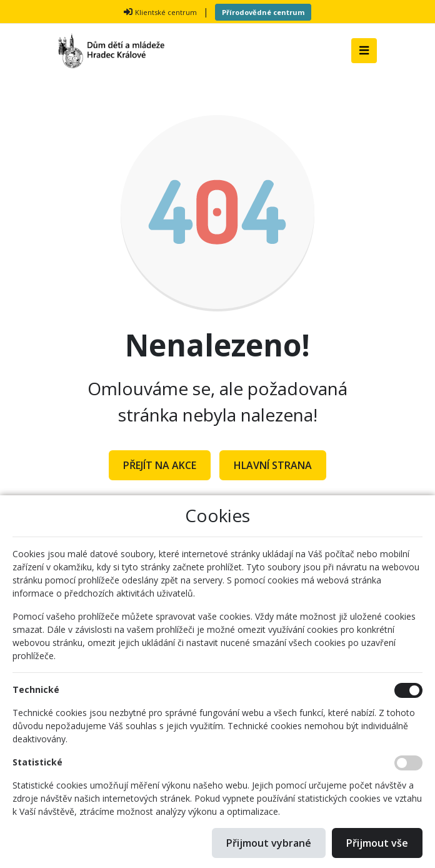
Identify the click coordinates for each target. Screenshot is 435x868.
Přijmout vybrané (269, 843)
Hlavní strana (273, 465)
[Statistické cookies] (408, 763)
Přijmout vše (377, 843)
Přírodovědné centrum (263, 12)
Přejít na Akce (160, 465)
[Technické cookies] (408, 690)
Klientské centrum (166, 12)
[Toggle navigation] (364, 51)
